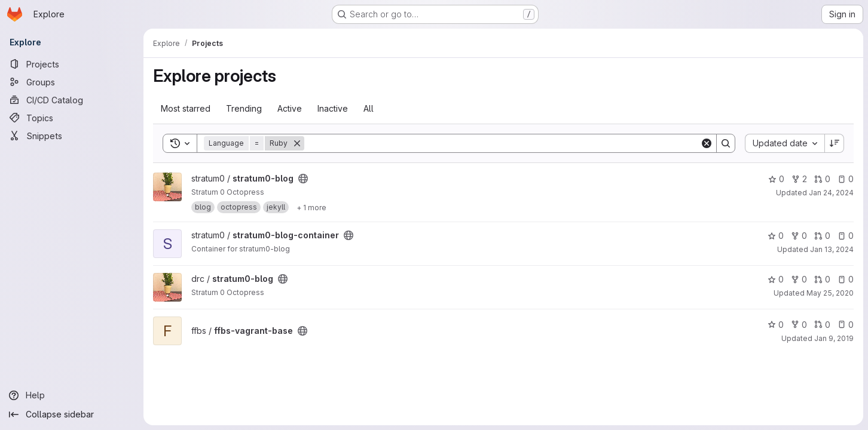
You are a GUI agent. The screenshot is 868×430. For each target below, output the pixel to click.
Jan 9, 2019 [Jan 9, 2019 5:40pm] (834, 338)
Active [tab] (290, 108)
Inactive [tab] (333, 108)
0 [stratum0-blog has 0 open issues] (846, 179)
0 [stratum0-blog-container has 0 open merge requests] (822, 236)
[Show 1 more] (311, 207)
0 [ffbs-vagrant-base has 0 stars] (776, 325)
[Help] (72, 395)
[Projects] (72, 64)
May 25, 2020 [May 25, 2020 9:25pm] (830, 293)
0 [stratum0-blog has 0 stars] (776, 179)
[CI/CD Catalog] (72, 100)
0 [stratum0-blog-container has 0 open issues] (846, 236)
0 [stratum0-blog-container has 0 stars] (776, 236)
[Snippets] (72, 136)
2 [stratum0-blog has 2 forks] (799, 179)
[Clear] (707, 143)
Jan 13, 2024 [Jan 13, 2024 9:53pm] (832, 249)
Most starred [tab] (186, 108)
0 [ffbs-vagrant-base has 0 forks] (799, 325)
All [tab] (369, 108)
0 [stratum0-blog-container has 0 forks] (799, 236)
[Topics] (72, 118)
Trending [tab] (244, 108)
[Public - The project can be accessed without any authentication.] (303, 179)
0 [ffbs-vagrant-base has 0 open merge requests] (822, 325)
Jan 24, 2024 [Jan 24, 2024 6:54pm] (831, 193)
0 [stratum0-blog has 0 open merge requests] (822, 179)
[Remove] (297, 143)
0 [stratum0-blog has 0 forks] (799, 279)
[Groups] (72, 82)
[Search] (502, 143)
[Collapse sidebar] (72, 414)
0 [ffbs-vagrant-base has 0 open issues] (846, 325)
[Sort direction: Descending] (835, 143)
